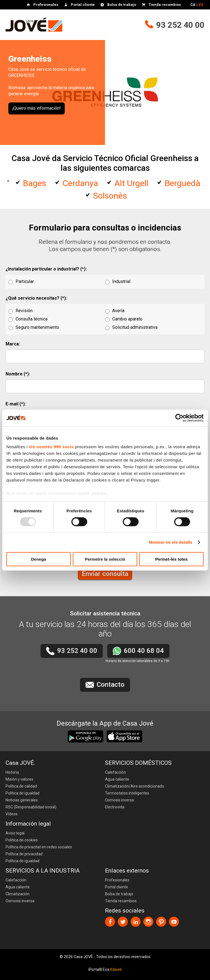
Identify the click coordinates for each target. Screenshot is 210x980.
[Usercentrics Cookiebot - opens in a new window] (179, 418)
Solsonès (110, 196)
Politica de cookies (22, 840)
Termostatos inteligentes (127, 793)
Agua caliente (117, 779)
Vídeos (12, 814)
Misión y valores (19, 779)
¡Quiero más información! (37, 108)
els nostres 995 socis (51, 447)
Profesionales (46, 5)
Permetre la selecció (105, 559)
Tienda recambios (165, 5)
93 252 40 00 (180, 25)
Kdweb (116, 969)
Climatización (17, 894)
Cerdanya (80, 183)
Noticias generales (22, 800)
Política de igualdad (22, 793)
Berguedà (182, 183)
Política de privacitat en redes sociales (39, 847)
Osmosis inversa (119, 800)
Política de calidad (21, 786)
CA (193, 5)
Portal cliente (83, 5)
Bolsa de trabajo (122, 5)
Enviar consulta (105, 574)
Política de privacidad (24, 854)
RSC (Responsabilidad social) (31, 807)
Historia (12, 772)
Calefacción (115, 772)
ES (201, 5)
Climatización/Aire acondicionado (135, 786)
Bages (35, 183)
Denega (39, 559)
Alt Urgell (131, 183)
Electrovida (115, 807)
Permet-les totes (172, 559)
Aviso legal (15, 833)
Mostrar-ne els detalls (171, 542)
